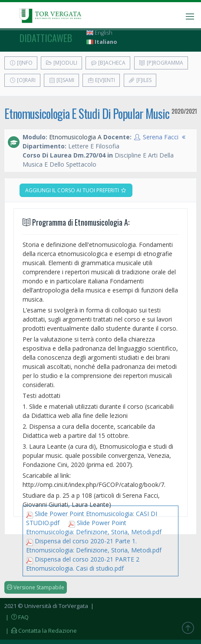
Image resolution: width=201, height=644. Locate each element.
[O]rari (22, 80)
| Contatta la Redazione (41, 631)
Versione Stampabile (36, 587)
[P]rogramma (161, 63)
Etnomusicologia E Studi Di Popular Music (87, 113)
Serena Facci (161, 137)
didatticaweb (46, 38)
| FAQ (16, 617)
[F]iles (140, 80)
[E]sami (61, 80)
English (99, 33)
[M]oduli (61, 63)
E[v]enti (101, 80)
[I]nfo (21, 63)
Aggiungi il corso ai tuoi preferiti (76, 190)
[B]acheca (108, 63)
